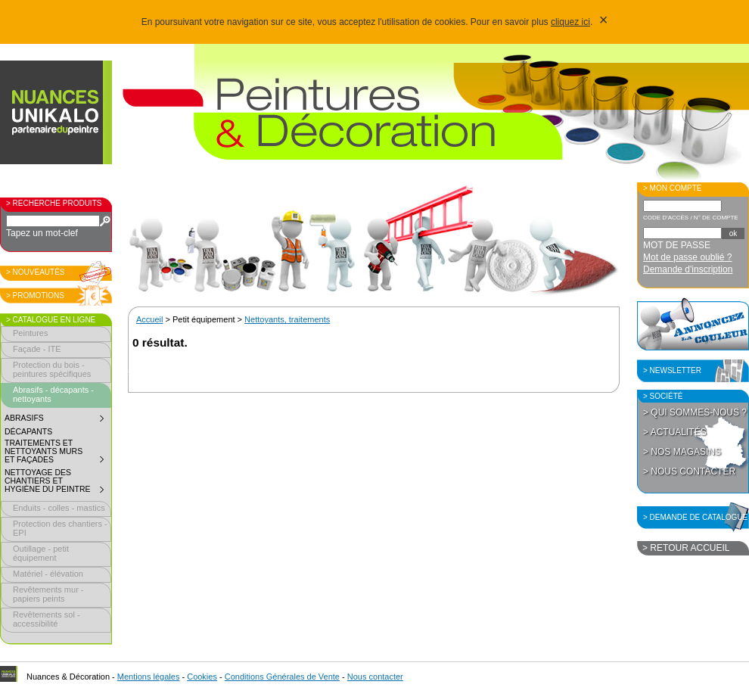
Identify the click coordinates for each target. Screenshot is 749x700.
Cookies (202, 677)
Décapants (28, 432)
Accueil (149, 319)
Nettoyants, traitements (287, 319)
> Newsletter (672, 370)
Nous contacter (375, 677)
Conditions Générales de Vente (282, 677)
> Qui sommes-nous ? (695, 412)
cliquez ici (570, 22)
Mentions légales (149, 677)
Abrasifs (57, 420)
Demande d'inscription (688, 269)
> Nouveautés (36, 272)
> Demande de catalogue (695, 517)
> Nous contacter (689, 471)
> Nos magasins (682, 452)
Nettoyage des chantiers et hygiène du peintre (57, 483)
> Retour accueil (686, 548)
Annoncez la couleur (693, 324)
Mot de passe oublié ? (687, 257)
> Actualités (675, 432)
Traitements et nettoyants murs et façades (57, 453)
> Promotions (35, 296)
